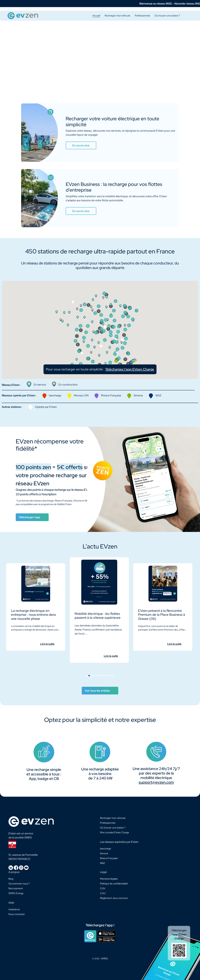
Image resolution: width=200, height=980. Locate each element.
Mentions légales (109, 879)
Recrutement (16, 888)
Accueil (96, 16)
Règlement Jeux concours (114, 898)
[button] (104, 345)
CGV (103, 888)
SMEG (105, 959)
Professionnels (142, 16)
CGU (103, 893)
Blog (11, 879)
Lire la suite (47, 644)
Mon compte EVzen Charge (115, 832)
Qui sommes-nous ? (19, 884)
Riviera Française (109, 858)
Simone (104, 853)
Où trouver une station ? (167, 16)
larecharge (106, 849)
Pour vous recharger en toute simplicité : (100, 384)
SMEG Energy (16, 893)
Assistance (14, 909)
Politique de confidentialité (114, 884)
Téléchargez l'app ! (100, 925)
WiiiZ (102, 863)
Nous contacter (17, 914)
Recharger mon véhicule (117, 16)
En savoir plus (81, 145)
